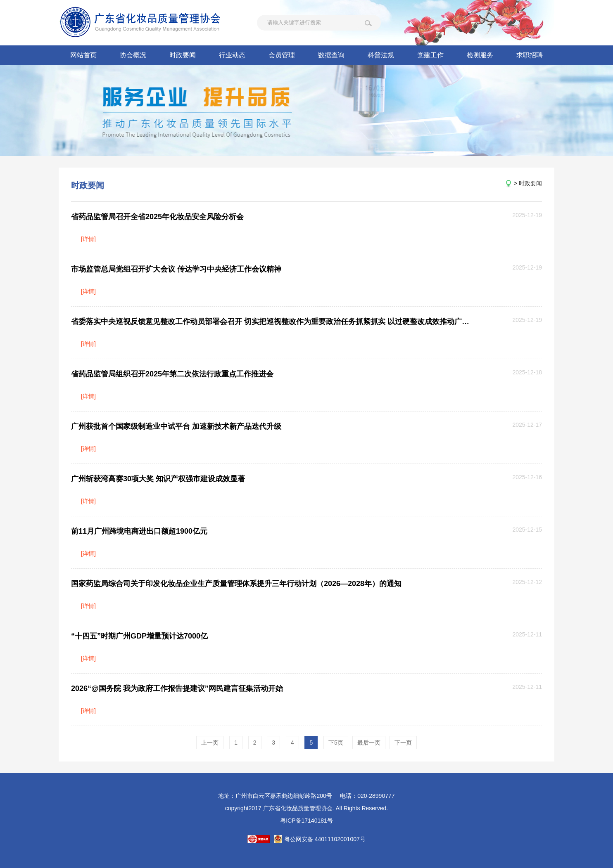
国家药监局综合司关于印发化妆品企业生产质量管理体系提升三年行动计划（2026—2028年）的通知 (236, 584)
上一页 (210, 743)
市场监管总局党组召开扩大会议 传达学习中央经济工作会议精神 (176, 269)
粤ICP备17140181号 (306, 821)
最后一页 (369, 743)
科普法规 (381, 55)
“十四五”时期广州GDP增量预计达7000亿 (139, 636)
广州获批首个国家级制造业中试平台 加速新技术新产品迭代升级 (176, 426)
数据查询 (331, 55)
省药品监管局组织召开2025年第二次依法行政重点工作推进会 (172, 374)
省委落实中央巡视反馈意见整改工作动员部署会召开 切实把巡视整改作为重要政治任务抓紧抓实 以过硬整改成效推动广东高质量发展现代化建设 (271, 322)
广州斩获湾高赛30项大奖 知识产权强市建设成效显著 (158, 479)
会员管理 (282, 55)
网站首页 (83, 55)
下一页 (403, 743)
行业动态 (232, 55)
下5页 (336, 743)
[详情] (88, 239)
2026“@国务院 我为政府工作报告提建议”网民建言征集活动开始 (177, 688)
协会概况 (133, 55)
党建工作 (430, 55)
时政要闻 (183, 55)
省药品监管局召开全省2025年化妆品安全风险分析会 (157, 217)
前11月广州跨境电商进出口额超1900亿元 (139, 531)
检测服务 (480, 55)
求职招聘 (530, 55)
